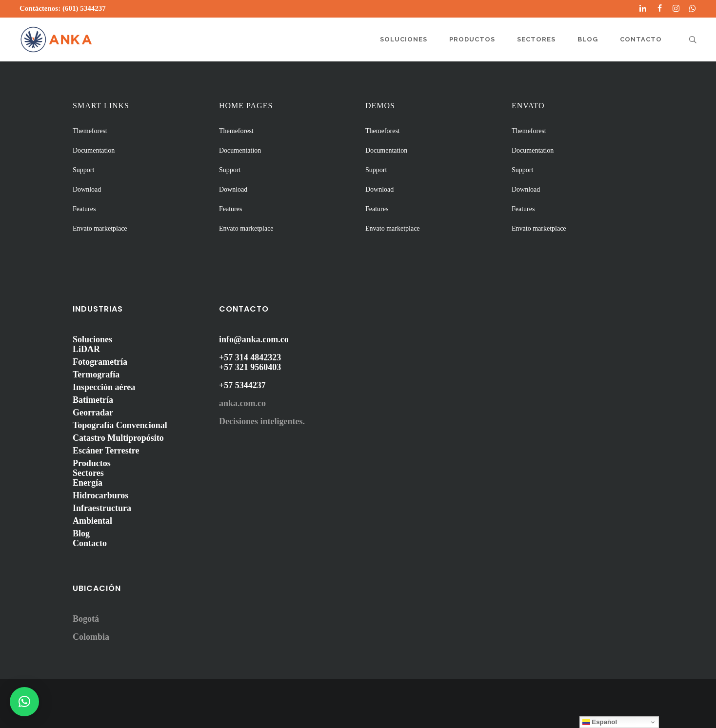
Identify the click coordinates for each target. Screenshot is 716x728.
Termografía (96, 374)
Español (600, 722)
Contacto (90, 543)
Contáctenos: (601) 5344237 (63, 8)
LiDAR (86, 349)
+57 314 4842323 (250, 357)
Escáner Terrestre (106, 451)
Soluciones (92, 339)
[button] (24, 702)
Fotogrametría (100, 362)
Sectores (88, 473)
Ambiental (92, 521)
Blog (81, 533)
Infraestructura (102, 508)
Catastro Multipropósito (118, 438)
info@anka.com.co (254, 339)
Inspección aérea (104, 387)
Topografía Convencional (120, 425)
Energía (88, 483)
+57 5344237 (242, 385)
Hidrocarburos (100, 495)
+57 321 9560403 (250, 367)
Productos (92, 463)
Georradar (93, 413)
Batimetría (93, 400)
